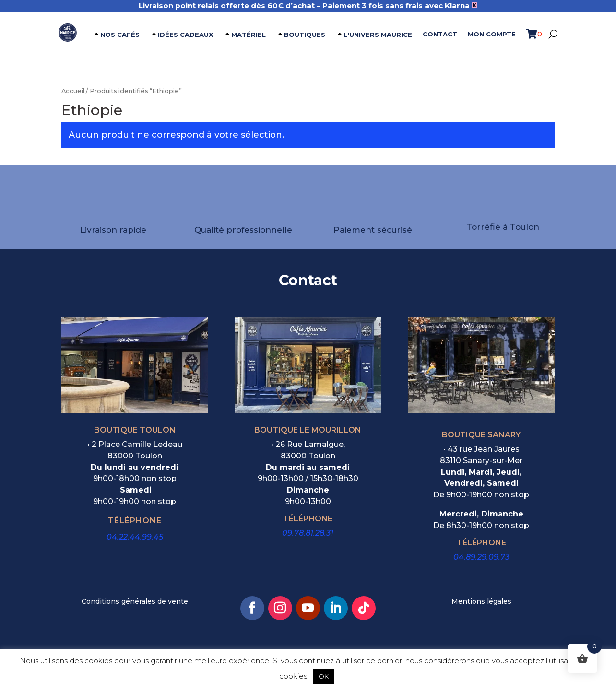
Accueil (73, 91)
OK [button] (324, 676)
